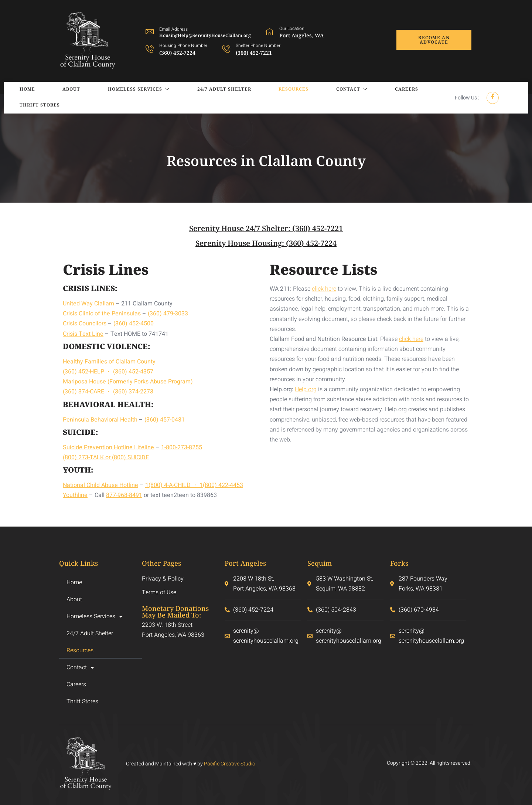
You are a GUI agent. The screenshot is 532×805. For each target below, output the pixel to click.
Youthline (75, 495)
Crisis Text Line (83, 334)
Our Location (292, 28)
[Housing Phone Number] (150, 48)
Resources (250, 97)
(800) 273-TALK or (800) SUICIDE (106, 457)
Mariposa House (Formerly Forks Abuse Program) (128, 382)
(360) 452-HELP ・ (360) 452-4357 (108, 372)
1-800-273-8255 (182, 447)
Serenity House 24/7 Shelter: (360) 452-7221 (266, 228)
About (54, 97)
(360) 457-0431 (165, 420)
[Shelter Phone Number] (226, 48)
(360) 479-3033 (168, 314)
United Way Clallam (88, 304)
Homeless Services (112, 98)
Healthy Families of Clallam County (109, 362)
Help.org (306, 389)
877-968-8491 (124, 495)
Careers (345, 97)
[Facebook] (493, 98)
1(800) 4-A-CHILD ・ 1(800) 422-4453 (194, 485)
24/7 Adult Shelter (189, 97)
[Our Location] (270, 31)
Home (19, 97)
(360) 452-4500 (134, 324)
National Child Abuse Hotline (100, 485)
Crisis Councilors (85, 324)
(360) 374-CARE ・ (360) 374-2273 (108, 392)
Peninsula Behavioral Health (100, 420)
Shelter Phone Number (258, 45)
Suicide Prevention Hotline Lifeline (108, 447)
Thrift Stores (395, 97)
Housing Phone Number (183, 45)
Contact (299, 98)
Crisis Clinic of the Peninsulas (102, 314)
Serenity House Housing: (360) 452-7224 (266, 243)
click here (324, 289)
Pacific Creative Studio (230, 764)
